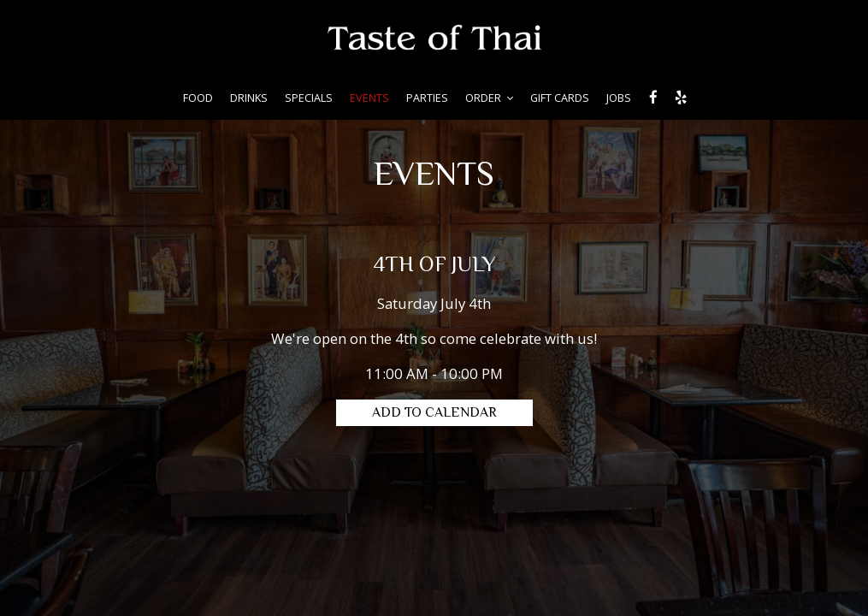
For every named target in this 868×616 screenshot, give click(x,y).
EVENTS (369, 98)
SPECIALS (309, 98)
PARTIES (427, 98)
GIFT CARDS (560, 98)
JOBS (619, 98)
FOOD (198, 98)
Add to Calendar (434, 414)
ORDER (489, 98)
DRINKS (249, 98)
